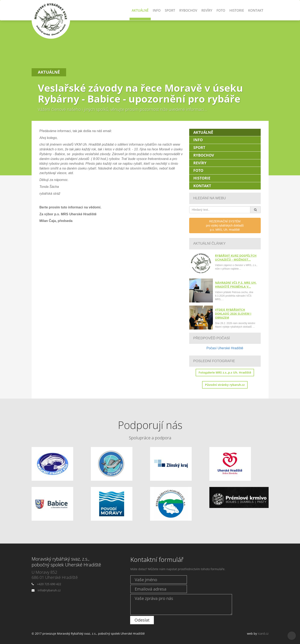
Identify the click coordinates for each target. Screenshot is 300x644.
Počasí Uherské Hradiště (225, 348)
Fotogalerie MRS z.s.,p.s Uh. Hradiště (225, 372)
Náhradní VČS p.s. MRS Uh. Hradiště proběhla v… (236, 285)
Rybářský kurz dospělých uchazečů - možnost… (236, 258)
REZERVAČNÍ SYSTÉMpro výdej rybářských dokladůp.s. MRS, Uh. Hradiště (225, 225)
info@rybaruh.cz (49, 590)
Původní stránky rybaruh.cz (225, 385)
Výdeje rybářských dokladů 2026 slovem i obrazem (233, 314)
